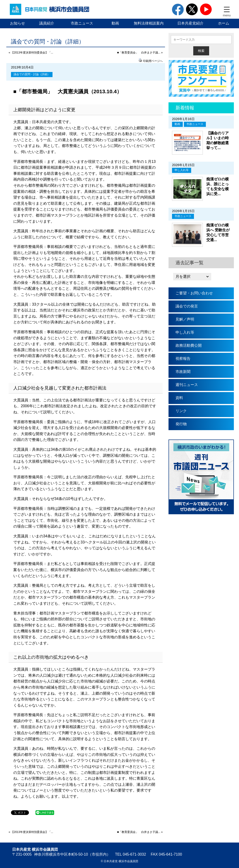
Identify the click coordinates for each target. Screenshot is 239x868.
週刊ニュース (187, 385)
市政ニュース (82, 23)
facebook (178, 9)
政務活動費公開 (189, 345)
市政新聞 (183, 372)
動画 (115, 23)
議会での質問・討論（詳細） (32, 74)
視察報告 (183, 359)
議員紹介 (47, 23)
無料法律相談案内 (149, 23)
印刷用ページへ (153, 61)
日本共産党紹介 (190, 23)
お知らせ (18, 23)
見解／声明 (185, 319)
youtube (206, 9)
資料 (179, 398)
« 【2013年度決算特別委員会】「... (31, 53)
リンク (181, 411)
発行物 (181, 424)
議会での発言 (187, 306)
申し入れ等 (182, 170)
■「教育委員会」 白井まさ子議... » (140, 53)
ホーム (224, 23)
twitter (192, 9)
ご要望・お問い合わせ (194, 293)
